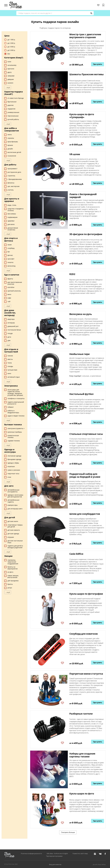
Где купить (98, 64)
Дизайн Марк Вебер (99, 864)
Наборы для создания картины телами (82, 755)
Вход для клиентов (55, 864)
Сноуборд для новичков (84, 634)
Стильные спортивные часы (86, 434)
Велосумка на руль (81, 314)
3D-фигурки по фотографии (86, 234)
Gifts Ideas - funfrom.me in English (57, 853)
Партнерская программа (54, 856)
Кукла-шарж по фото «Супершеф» (82, 116)
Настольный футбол (81, 394)
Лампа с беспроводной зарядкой (83, 196)
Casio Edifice (76, 554)
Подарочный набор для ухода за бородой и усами (85, 475)
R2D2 (72, 274)
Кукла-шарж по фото (82, 794)
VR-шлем (75, 154)
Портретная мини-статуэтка (86, 674)
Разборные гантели (81, 714)
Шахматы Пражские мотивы (87, 74)
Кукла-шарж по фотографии (86, 594)
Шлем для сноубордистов (85, 514)
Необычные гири (79, 354)
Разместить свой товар (80, 853)
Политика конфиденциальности (31, 853)
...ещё (8, 87)
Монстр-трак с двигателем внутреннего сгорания (85, 36)
